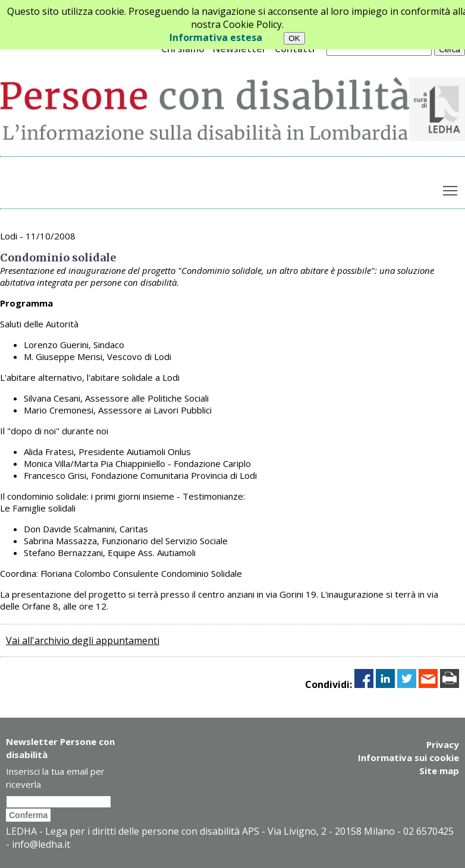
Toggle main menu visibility (451, 188)
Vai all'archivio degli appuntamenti (83, 640)
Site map (439, 771)
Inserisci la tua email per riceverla (55, 778)
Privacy (443, 744)
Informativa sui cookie (409, 757)
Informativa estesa (216, 37)
